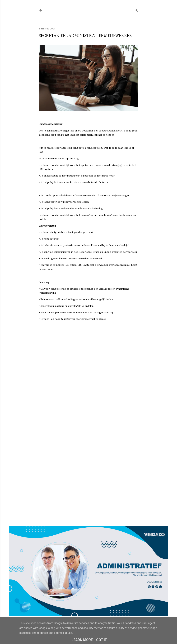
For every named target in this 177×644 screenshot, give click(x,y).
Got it (102, 640)
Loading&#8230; (88, 410)
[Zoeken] (136, 10)
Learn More (82, 640)
